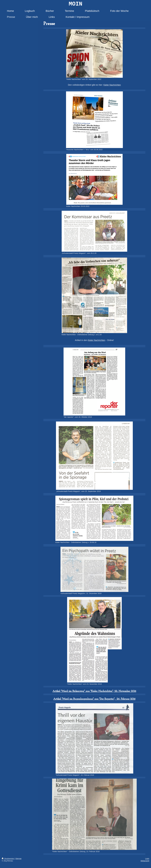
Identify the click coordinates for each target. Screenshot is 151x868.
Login (147, 859)
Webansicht (145, 861)
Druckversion (8, 859)
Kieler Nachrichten (112, 85)
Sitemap (18, 859)
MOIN (75, 4)
